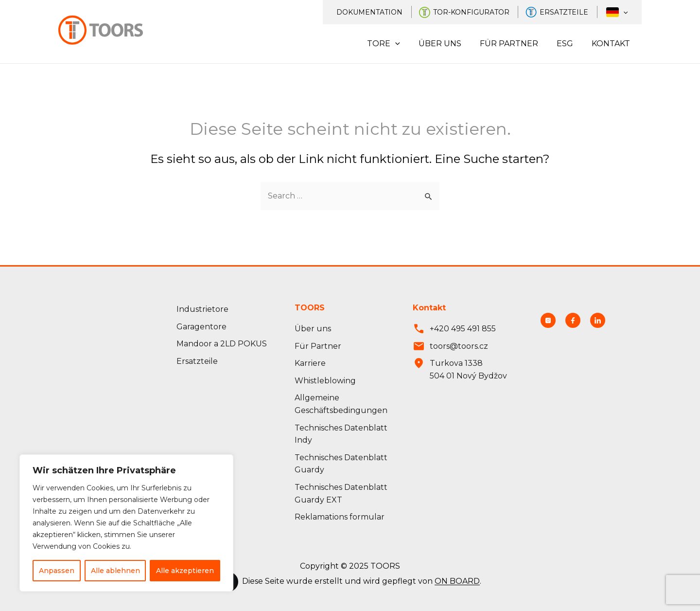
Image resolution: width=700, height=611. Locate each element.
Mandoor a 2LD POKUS (222, 344)
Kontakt (612, 44)
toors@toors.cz (459, 346)
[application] (626, 12)
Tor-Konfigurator (480, 12)
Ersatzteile (571, 12)
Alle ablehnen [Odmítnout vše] (115, 571)
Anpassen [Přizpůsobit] (57, 571)
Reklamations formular (340, 517)
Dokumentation (381, 12)
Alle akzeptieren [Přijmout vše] (185, 571)
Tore (397, 44)
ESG (569, 44)
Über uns (450, 44)
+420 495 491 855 (463, 329)
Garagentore (201, 327)
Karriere (310, 363)
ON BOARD (457, 582)
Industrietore (202, 309)
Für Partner (516, 44)
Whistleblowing (325, 381)
